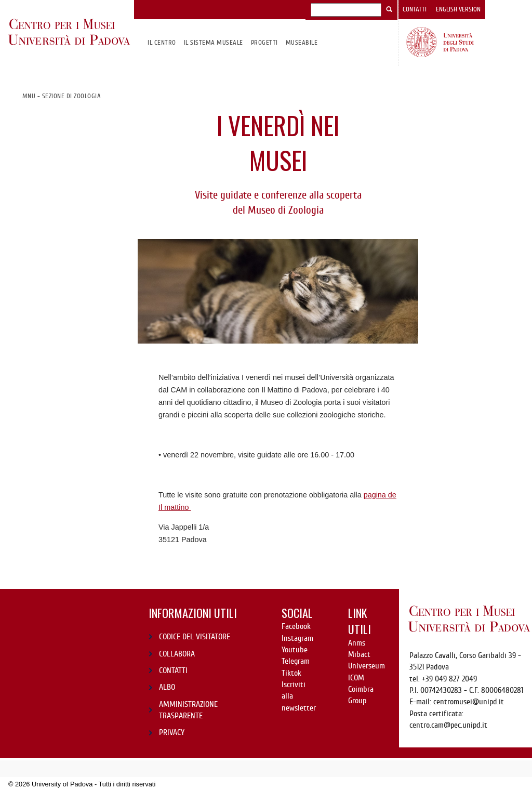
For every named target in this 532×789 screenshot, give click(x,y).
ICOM (356, 678)
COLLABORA (177, 654)
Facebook (296, 626)
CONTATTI (173, 670)
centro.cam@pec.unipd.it (448, 725)
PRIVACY (172, 732)
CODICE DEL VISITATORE (195, 637)
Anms (357, 643)
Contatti (415, 9)
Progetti (264, 42)
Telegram (296, 661)
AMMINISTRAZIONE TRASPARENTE (188, 710)
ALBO (167, 687)
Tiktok (291, 673)
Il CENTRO (162, 42)
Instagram (297, 638)
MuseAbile (302, 42)
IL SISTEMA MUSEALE (214, 42)
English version (458, 9)
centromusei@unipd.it (469, 702)
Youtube (295, 650)
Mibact (359, 654)
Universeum (367, 666)
